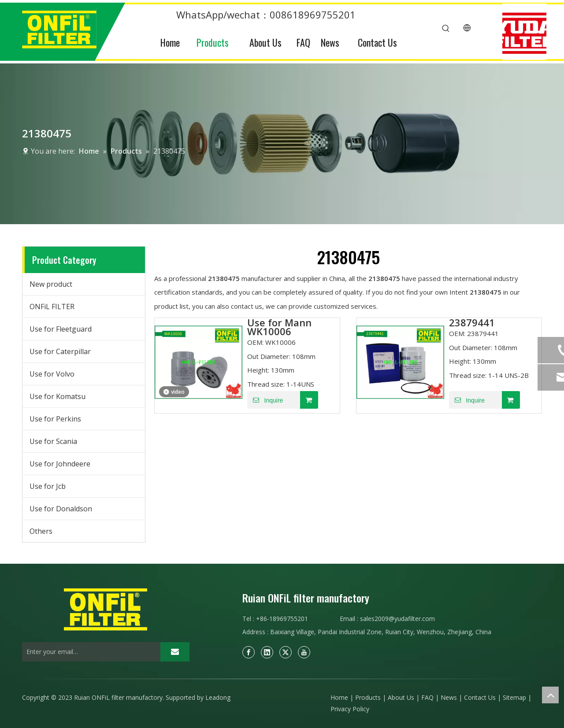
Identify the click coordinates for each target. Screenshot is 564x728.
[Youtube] (304, 652)
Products (368, 697)
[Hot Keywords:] (446, 29)
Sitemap (514, 697)
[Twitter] (286, 652)
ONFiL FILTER (52, 307)
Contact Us (480, 697)
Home (339, 697)
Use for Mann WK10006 (279, 327)
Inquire (265, 400)
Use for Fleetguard (61, 329)
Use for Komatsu (58, 396)
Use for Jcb (48, 486)
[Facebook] (249, 652)
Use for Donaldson (61, 509)
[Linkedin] (267, 652)
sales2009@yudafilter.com (397, 619)
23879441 (472, 322)
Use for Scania (53, 441)
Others (41, 531)
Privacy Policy (350, 709)
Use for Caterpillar (60, 351)
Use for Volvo (52, 374)
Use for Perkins (55, 419)
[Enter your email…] (89, 652)
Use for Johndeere (60, 464)
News (449, 697)
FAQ (427, 697)
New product (51, 284)
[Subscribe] (175, 652)
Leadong (218, 697)
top (550, 695)
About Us (401, 697)
